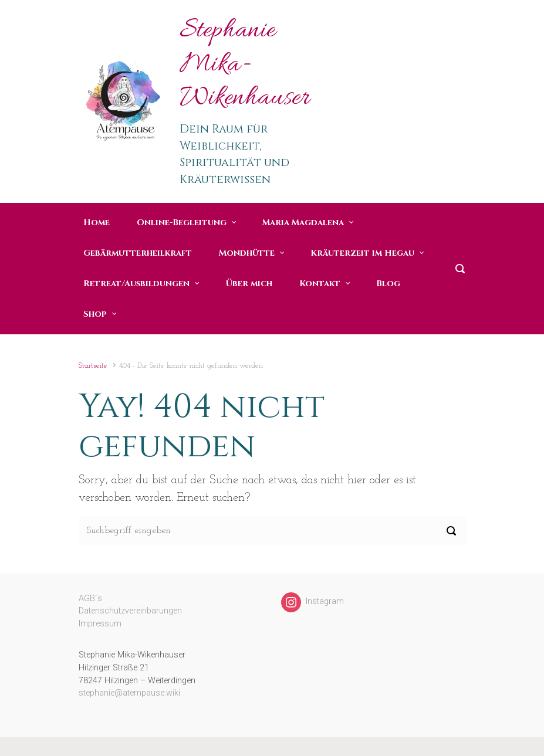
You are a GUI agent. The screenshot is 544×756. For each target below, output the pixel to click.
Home (97, 223)
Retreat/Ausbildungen (136, 284)
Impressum (100, 624)
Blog (388, 284)
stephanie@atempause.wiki (129, 693)
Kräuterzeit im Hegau (362, 253)
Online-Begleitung (182, 223)
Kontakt (320, 284)
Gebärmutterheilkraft (138, 253)
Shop (95, 314)
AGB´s (90, 599)
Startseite (93, 366)
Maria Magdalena (303, 223)
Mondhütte (247, 253)
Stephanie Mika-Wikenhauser (245, 65)
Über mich (249, 284)
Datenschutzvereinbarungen (130, 611)
